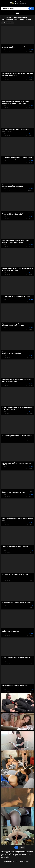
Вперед (22, 847)
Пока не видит (9, 861)
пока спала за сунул (23, 862)
